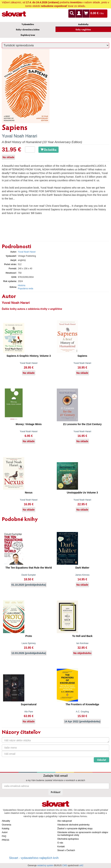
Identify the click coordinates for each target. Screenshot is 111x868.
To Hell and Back (82, 636)
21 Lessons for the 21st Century (82, 424)
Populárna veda (26, 289)
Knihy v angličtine (83, 30)
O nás (60, 843)
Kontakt (61, 847)
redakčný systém (45, 865)
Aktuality (6, 821)
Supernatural (29, 704)
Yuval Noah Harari (19, 136)
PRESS (6, 840)
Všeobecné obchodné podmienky (73, 825)
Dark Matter (82, 568)
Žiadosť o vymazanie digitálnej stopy (75, 829)
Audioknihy (83, 24)
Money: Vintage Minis (29, 424)
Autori (5, 832)
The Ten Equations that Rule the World (29, 568)
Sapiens (82, 356)
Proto (29, 636)
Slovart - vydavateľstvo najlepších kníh (34, 858)
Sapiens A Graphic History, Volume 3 (29, 356)
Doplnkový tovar (28, 35)
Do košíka (49, 150)
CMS (65, 865)
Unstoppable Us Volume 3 (82, 493)
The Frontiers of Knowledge (82, 704)
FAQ (4, 836)
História (22, 285)
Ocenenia (6, 825)
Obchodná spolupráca (68, 839)
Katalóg (6, 829)
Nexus (29, 493)
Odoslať (101, 760)
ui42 (81, 865)
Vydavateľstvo (28, 24)
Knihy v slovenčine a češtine (28, 30)
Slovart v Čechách (66, 850)
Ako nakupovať (65, 821)
